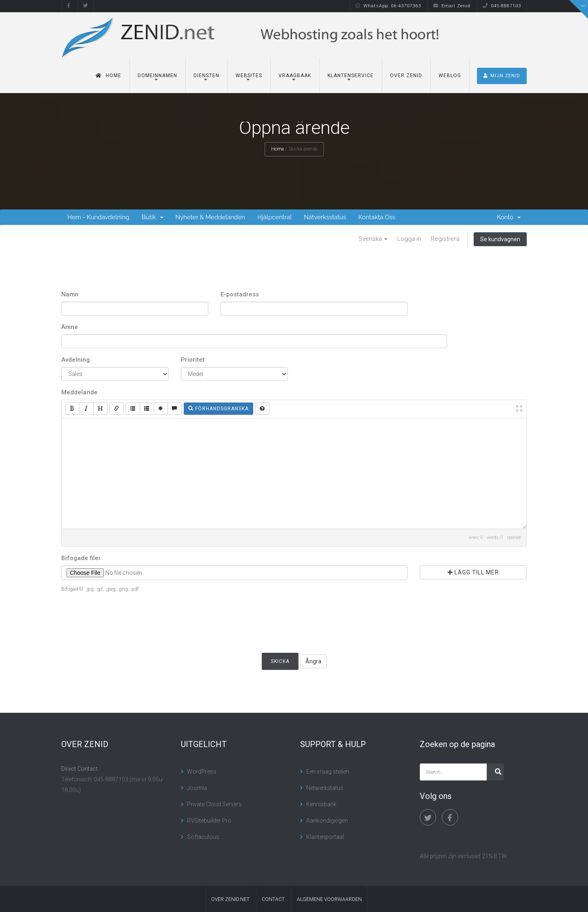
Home (108, 76)
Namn (70, 294)
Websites (249, 76)
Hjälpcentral (274, 217)
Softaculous (203, 837)
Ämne (70, 327)
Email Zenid (452, 6)
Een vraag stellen (328, 772)
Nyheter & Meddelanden (210, 217)
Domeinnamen (157, 76)
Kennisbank (321, 804)
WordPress (202, 772)
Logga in (409, 239)
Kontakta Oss (377, 217)
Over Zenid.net (230, 899)
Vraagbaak (295, 76)
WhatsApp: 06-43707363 (388, 6)
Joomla (197, 788)
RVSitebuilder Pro (209, 821)
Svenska (373, 239)
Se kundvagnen (500, 239)
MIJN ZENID (502, 76)
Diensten (206, 76)
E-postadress (240, 294)
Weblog (450, 76)
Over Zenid (406, 76)
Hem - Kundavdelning (98, 217)
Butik (153, 217)
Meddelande (79, 392)
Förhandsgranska (218, 409)
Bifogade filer (81, 558)
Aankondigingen (327, 821)
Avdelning (76, 360)
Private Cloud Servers (214, 804)
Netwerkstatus (325, 788)
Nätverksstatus (325, 217)
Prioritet (193, 360)
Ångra (313, 661)
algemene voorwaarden (329, 899)
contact (273, 899)
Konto (509, 217)
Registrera (445, 239)
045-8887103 (502, 6)
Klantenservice (351, 76)
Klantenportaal (325, 837)
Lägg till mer (473, 572)
